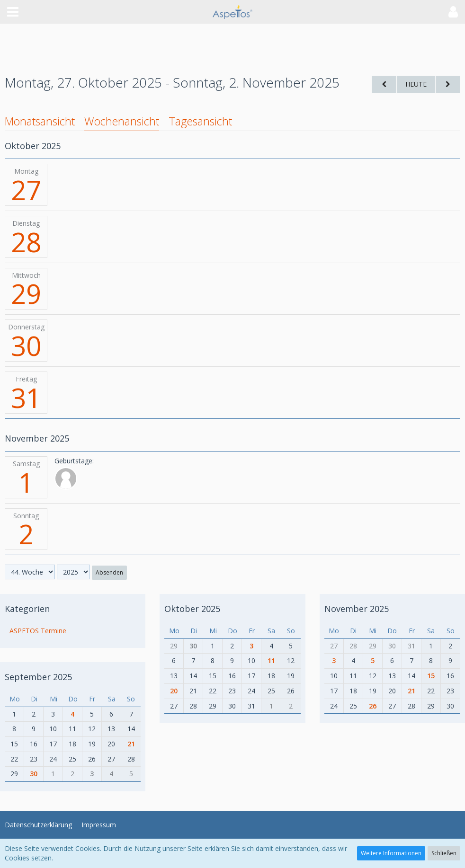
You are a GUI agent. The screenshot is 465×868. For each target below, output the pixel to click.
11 (271, 660)
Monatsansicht (40, 121)
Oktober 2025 (192, 609)
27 (26, 190)
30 (26, 345)
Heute (416, 84)
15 (431, 676)
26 (373, 706)
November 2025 (357, 609)
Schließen (444, 853)
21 (131, 744)
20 (174, 691)
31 (26, 398)
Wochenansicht (122, 121)
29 (26, 293)
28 (26, 242)
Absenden (109, 572)
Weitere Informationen (391, 853)
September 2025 (38, 677)
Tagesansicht (200, 121)
